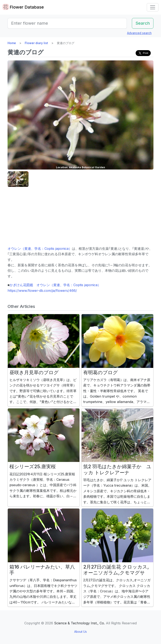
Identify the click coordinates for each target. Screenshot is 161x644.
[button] (18, 179)
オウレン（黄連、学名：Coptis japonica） (40, 249)
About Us (80, 632)
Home (12, 43)
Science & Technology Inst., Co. (79, 623)
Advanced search (139, 33)
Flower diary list (36, 43)
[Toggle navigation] (153, 7)
